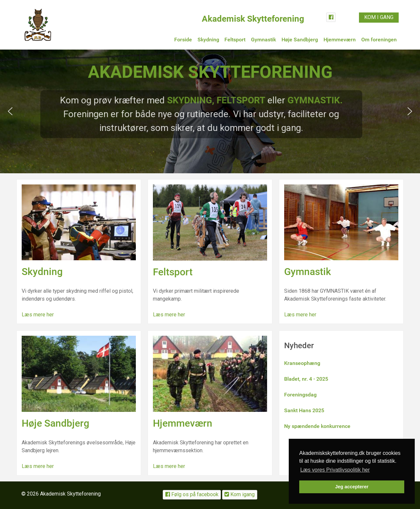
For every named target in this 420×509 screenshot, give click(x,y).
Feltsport (173, 272)
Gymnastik (308, 272)
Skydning (42, 272)
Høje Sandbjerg (55, 423)
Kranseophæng (302, 363)
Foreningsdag (300, 395)
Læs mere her (38, 315)
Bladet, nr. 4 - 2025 (306, 379)
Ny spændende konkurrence (317, 426)
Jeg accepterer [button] (352, 487)
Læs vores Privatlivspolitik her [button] (335, 470)
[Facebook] (331, 17)
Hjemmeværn (183, 423)
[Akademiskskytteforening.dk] (38, 24)
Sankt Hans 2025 (304, 410)
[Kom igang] (240, 495)
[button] (10, 111)
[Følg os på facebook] (192, 495)
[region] (210, 111)
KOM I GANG (379, 17)
